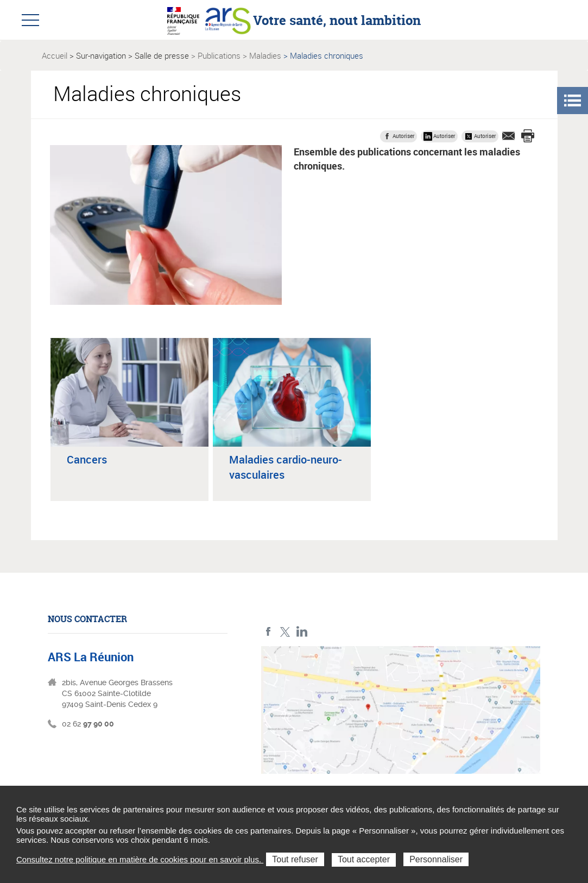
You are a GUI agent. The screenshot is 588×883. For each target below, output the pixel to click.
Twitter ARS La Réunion (285, 632)
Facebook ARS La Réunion (268, 632)
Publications (219, 55)
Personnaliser (436, 859)
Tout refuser (295, 859)
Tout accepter (364, 859)
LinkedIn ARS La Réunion (302, 632)
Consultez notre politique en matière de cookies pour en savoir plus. (140, 859)
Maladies (265, 55)
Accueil (55, 55)
